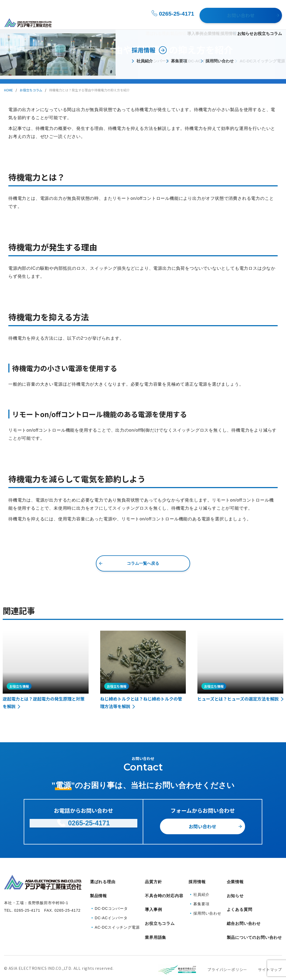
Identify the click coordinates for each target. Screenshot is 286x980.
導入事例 (171, 22)
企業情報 (192, 22)
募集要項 (201, 901)
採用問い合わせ (207, 910)
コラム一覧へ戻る (143, 563)
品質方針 (153, 881)
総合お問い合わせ (244, 912)
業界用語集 (156, 922)
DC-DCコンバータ (111, 901)
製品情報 (144, 22)
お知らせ (240, 22)
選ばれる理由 (119, 22)
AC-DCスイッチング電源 (117, 920)
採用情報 (214, 22)
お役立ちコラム (268, 22)
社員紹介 (201, 891)
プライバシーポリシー (227, 951)
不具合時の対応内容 (164, 891)
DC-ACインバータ (111, 911)
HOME (8, 90)
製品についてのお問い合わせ (254, 922)
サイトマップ (270, 951)
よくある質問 (240, 902)
